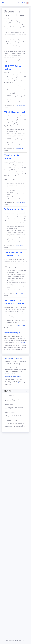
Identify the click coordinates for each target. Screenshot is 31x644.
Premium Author (20, 148)
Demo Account (21, 326)
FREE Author (19, 293)
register (7, 373)
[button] (18, 3)
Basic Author (19, 245)
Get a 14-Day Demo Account (13, 358)
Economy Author (20, 202)
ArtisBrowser (19, 383)
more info (22, 342)
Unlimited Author (20, 105)
